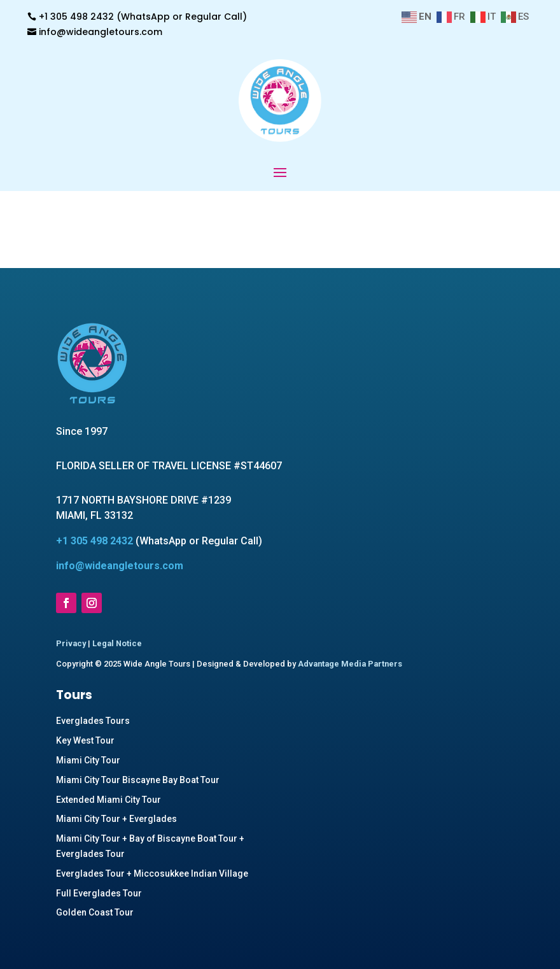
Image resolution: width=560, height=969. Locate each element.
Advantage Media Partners (350, 664)
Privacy (71, 643)
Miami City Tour (88, 760)
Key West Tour (85, 740)
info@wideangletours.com (101, 32)
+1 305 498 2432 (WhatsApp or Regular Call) (143, 17)
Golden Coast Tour (95, 912)
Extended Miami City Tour (108, 800)
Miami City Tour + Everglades (116, 819)
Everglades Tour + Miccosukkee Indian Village (152, 874)
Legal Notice (117, 643)
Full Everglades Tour (99, 893)
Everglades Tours (93, 721)
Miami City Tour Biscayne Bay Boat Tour (138, 780)
